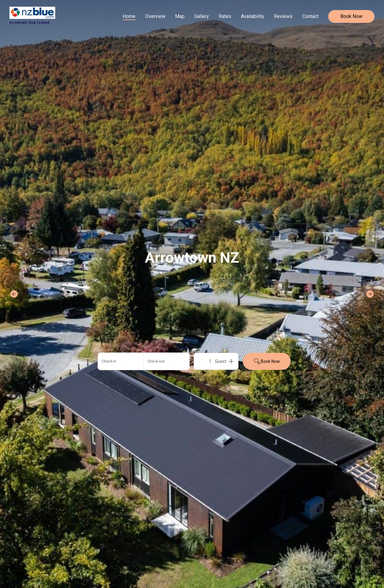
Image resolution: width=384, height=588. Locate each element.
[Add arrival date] (121, 361)
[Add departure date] (167, 361)
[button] (144, 361)
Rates (225, 16)
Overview (155, 16)
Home (129, 16)
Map (180, 16)
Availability (253, 16)
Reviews (283, 16)
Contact (310, 16)
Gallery (202, 16)
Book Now (351, 16)
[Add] (231, 361)
